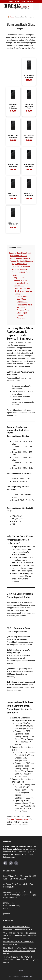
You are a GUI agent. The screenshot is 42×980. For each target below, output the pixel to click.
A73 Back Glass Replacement (29, 78)
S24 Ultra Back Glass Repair (13, 226)
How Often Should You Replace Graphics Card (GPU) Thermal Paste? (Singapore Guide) (20, 951)
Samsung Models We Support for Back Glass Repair (21, 272)
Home (12, 17)
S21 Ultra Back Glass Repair (29, 138)
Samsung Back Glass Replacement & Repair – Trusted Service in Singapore (22, 258)
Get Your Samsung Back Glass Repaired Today (24, 291)
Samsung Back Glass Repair (20, 253)
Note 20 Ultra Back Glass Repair (29, 108)
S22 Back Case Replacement (13, 167)
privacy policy (9, 903)
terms (6, 908)
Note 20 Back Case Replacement (13, 108)
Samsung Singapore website (18, 819)
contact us (13, 898)
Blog (21, 970)
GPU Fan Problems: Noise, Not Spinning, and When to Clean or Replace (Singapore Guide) (20, 936)
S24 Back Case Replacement (29, 196)
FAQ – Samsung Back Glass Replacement (23, 299)
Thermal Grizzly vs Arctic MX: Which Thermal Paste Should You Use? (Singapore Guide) (21, 960)
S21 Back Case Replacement (13, 138)
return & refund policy (12, 906)
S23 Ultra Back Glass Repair (13, 196)
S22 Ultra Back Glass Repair (29, 167)
